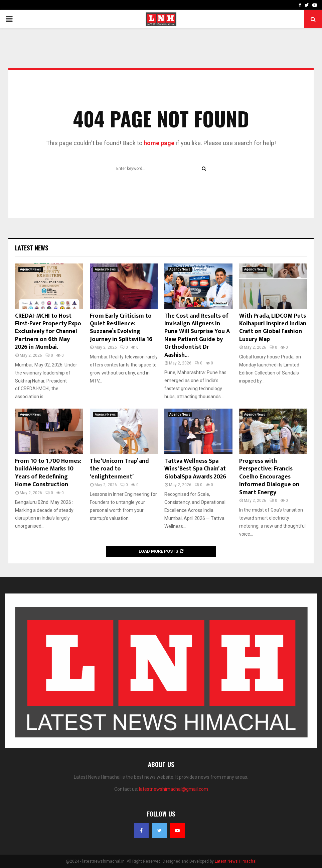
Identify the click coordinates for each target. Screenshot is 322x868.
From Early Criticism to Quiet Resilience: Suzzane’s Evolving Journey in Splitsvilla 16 (121, 328)
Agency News (31, 269)
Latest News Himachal (236, 861)
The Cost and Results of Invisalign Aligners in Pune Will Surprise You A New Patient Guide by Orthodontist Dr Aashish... (197, 336)
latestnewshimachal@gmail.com (174, 789)
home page (159, 143)
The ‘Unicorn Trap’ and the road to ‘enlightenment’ (119, 469)
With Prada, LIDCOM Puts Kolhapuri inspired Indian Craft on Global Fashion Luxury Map (273, 328)
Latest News (32, 248)
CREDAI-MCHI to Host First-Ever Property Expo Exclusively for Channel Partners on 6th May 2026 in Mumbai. (48, 332)
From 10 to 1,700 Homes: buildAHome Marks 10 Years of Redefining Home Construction (48, 473)
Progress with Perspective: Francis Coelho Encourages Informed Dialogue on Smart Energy (269, 477)
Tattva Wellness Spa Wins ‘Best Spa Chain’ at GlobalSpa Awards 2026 (195, 469)
